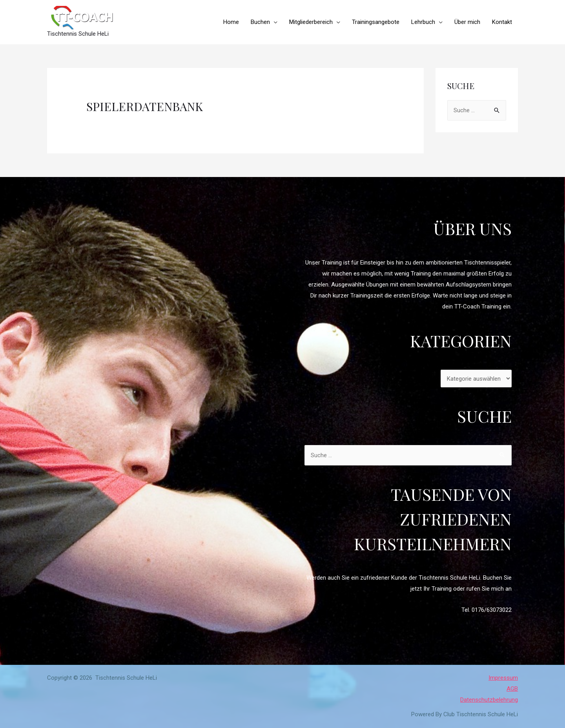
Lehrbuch (423, 22)
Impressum (503, 678)
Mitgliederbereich (311, 22)
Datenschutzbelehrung (489, 700)
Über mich (467, 22)
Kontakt (502, 22)
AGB (512, 689)
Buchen (260, 22)
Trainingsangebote (376, 22)
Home (231, 22)
